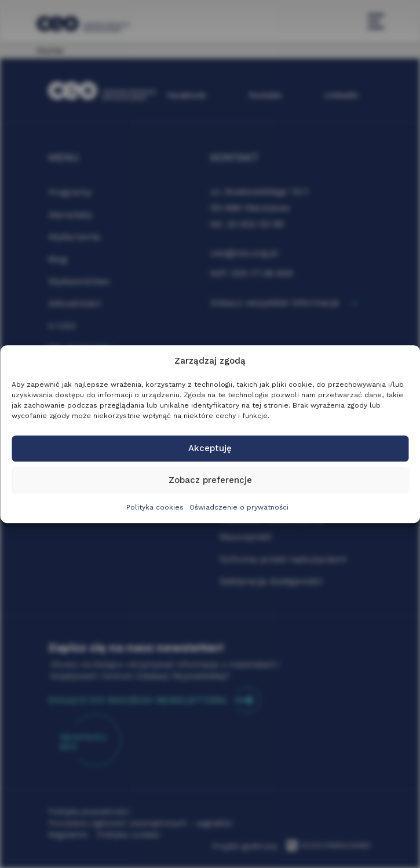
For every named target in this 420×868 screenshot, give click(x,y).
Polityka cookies (155, 507)
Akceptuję (210, 449)
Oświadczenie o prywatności (239, 507)
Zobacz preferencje (210, 481)
